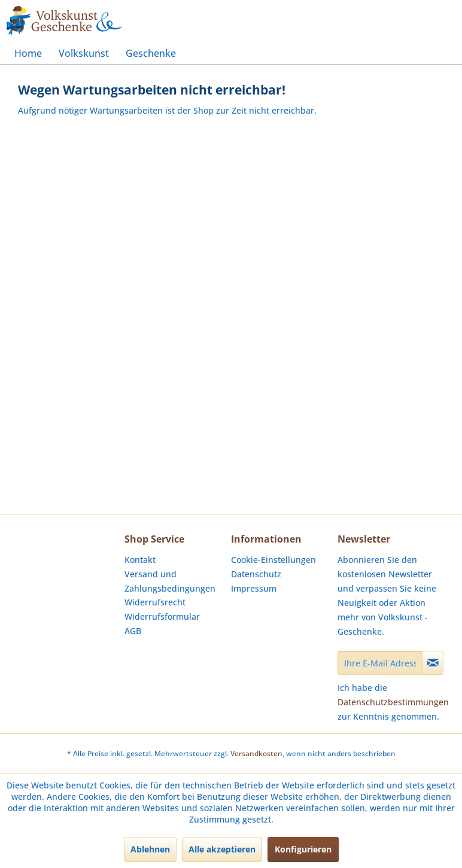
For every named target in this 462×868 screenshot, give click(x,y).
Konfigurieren (303, 849)
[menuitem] (28, 53)
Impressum (254, 588)
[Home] (28, 53)
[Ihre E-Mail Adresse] (380, 663)
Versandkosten (256, 753)
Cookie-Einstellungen (273, 560)
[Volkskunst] (84, 53)
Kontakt (140, 560)
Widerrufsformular (162, 616)
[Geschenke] (151, 53)
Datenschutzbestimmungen (393, 702)
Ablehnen (150, 849)
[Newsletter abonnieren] (433, 663)
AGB (133, 631)
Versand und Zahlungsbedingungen (170, 581)
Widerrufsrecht (155, 602)
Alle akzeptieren (222, 849)
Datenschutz (256, 574)
